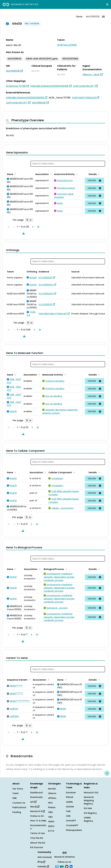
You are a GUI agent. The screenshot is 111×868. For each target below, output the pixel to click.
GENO (51, 822)
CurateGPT (72, 825)
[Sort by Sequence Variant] (29, 680)
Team (15, 793)
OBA (50, 812)
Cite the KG (37, 838)
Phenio (52, 807)
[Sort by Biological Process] (66, 569)
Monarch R (37, 811)
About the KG (38, 843)
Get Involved (45, 857)
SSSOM (70, 807)
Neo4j (35, 807)
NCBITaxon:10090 (67, 45)
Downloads (36, 797)
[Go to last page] (38, 227)
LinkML (69, 802)
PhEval (70, 797)
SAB (14, 798)
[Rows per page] (29, 220)
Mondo (52, 789)
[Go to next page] (32, 227)
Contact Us (19, 803)
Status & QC (37, 816)
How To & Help (38, 821)
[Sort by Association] (51, 174)
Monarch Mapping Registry (89, 800)
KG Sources (37, 847)
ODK (68, 816)
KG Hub (88, 808)
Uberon (52, 793)
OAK (68, 811)
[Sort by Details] (98, 174)
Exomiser (71, 793)
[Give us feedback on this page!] (107, 773)
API (33, 802)
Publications (19, 807)
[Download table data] (23, 233)
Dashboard (36, 793)
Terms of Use (37, 833)
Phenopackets (74, 830)
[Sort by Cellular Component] (74, 472)
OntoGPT (71, 821)
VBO (50, 817)
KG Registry (90, 813)
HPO (50, 803)
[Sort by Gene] (15, 174)
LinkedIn (43, 867)
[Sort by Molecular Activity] (65, 374)
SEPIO (51, 826)
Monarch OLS (91, 793)
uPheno (52, 798)
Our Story (18, 789)
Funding (17, 812)
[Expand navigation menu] (107, 4)
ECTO (51, 831)
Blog (41, 862)
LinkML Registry (88, 819)
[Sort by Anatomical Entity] (76, 174)
